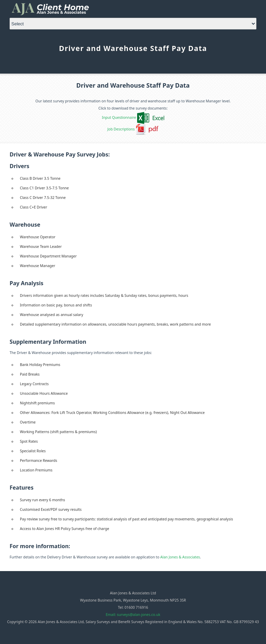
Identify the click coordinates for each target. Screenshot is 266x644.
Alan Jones (55, 9)
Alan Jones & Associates (180, 557)
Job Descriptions (121, 129)
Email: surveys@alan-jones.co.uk (133, 615)
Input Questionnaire (119, 117)
